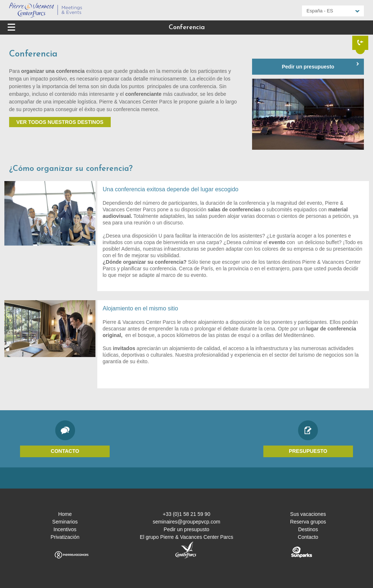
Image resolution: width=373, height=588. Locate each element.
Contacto (65, 451)
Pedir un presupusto (186, 529)
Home (65, 514)
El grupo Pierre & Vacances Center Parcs (187, 537)
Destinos (308, 529)
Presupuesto (308, 451)
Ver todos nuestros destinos (60, 122)
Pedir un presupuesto (308, 67)
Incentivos (65, 529)
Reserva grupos (308, 522)
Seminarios (65, 522)
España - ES (320, 11)
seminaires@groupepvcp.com (186, 522)
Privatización (65, 537)
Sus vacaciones (308, 514)
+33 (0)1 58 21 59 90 (186, 514)
